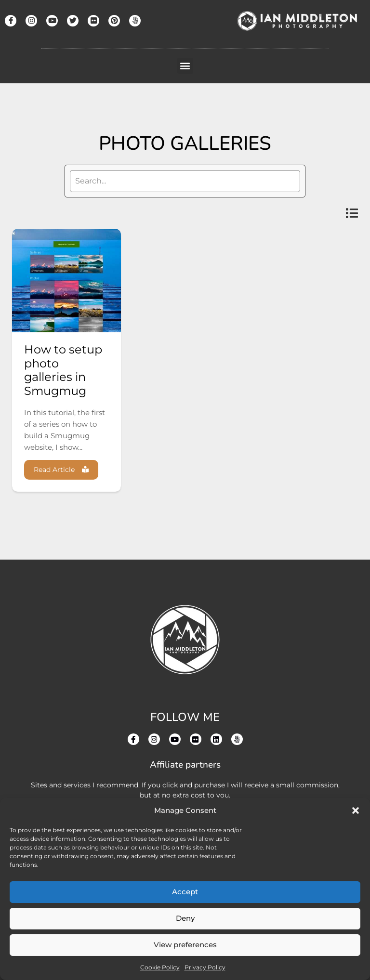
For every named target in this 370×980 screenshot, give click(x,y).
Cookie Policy (160, 967)
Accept (185, 892)
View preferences (185, 945)
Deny (185, 918)
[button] (356, 810)
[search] (185, 181)
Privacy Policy (205, 967)
